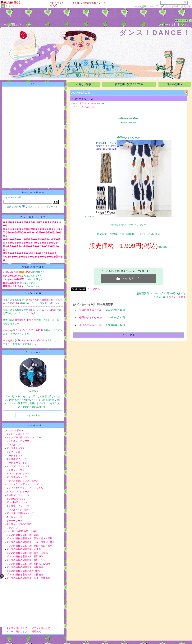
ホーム (5, 24)
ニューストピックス (33, 217)
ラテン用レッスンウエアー (20, 441)
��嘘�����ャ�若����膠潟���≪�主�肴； (33, 239)
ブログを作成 (171, 7)
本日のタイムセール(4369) (92, 103)
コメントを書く (177, 297)
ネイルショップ (14, 517)
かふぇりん (9, 340)
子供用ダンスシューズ (18, 495)
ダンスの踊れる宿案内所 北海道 (20, 531)
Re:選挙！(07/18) (25, 320)
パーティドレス (14, 456)
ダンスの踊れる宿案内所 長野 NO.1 (25, 556)
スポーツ (10, 6)
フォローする (33, 415)
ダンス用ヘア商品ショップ (20, 513)
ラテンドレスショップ (18, 434)
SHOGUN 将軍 (11, 272)
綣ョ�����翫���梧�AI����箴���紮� (30, 243)
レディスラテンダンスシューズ (22, 484)
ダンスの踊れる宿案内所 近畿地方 (25, 567)
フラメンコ (12, 528)
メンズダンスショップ (18, 466)
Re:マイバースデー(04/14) (30, 330)
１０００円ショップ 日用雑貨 (24, 632)
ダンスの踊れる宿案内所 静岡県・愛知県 (28, 564)
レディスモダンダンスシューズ (22, 481)
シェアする (94, 289)
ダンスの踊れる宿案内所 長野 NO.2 (26, 560)
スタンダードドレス (13, 430)
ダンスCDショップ (16, 499)
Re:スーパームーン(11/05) (43, 310)
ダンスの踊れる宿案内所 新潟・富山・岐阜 (29, 546)
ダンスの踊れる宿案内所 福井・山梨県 (27, 553)
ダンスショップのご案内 (19, 524)
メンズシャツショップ (18, 474)
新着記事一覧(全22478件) (129, 84)
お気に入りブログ (33, 267)
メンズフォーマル (16, 470)
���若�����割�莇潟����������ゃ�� (33, 229)
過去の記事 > (175, 84)
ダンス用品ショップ (17, 477)
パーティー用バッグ (17, 463)
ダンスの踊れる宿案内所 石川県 (24, 549)
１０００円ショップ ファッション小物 (28, 628)
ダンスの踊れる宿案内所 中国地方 (24, 571)
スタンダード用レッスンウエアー (24, 438)
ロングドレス (13, 452)
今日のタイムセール (82, 99)
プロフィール (25, 24)
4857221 (182, 20)
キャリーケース (14, 521)
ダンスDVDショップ (17, 502)
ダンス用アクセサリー (18, 459)
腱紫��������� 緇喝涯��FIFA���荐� (30, 253)
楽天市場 (186, 7)
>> (146, 7)
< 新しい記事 (84, 84)
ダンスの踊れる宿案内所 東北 (22, 535)
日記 (13, 24)
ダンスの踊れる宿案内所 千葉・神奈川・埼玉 (30, 542)
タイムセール (88, 107)
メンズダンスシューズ (18, 492)
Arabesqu (8, 330)
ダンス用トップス (16, 448)
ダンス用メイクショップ (19, 510)
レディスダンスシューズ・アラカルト (26, 488)
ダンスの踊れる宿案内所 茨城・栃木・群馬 (29, 538)
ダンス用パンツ (14, 445)
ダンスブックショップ (18, 506)
